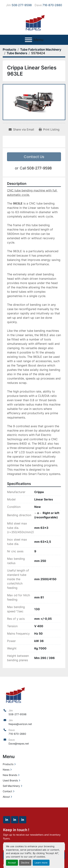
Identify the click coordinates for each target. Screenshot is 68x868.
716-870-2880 (52, 5)
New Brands (10, 775)
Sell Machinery (11, 786)
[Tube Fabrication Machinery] (41, 50)
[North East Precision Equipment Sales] (14, 695)
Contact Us (34, 157)
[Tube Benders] (17, 53)
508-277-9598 (22, 5)
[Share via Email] (21, 129)
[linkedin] (7, 820)
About (6, 797)
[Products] (9, 50)
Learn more (41, 863)
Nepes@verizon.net (20, 724)
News (6, 770)
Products (8, 764)
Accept (12, 863)
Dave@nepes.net (19, 744)
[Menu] (28, 40)
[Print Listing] (49, 129)
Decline (25, 863)
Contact (7, 791)
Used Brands (10, 780)
